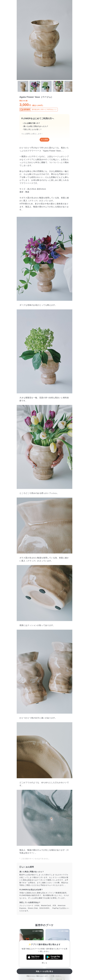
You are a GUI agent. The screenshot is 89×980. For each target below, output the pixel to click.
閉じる (44, 963)
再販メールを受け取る (45, 971)
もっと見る (44, 140)
